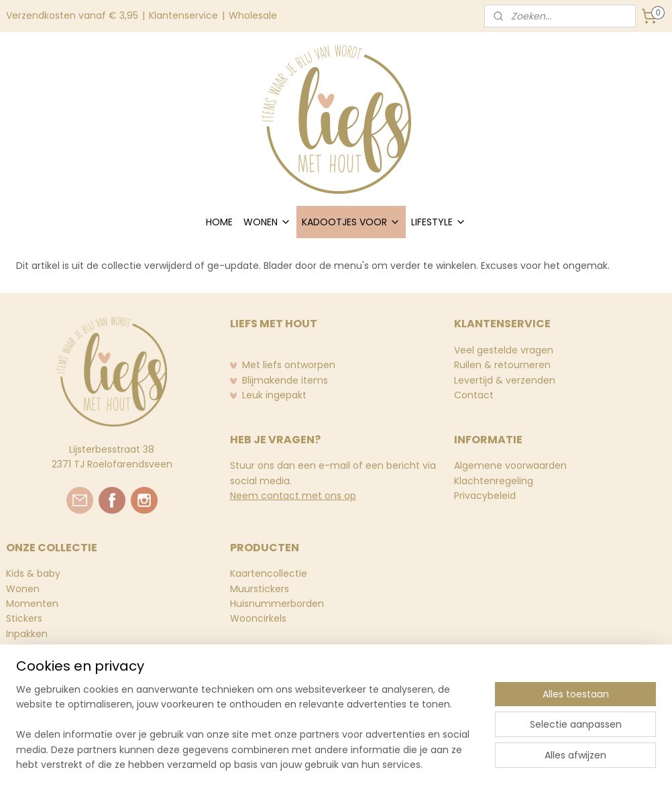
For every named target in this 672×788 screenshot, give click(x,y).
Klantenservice (183, 15)
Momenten (32, 604)
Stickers (24, 618)
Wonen (23, 589)
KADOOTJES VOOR (351, 222)
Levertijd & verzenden (505, 380)
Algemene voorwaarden (510, 465)
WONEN (267, 222)
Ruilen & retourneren (502, 365)
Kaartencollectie (269, 573)
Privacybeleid (485, 496)
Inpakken (27, 634)
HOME (219, 222)
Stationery (30, 649)
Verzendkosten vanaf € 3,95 (72, 15)
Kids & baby (33, 573)
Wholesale (253, 15)
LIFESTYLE (439, 222)
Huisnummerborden (277, 604)
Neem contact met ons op (293, 496)
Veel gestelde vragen (504, 350)
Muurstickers (260, 589)
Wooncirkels (258, 618)
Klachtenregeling (494, 481)
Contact (474, 395)
